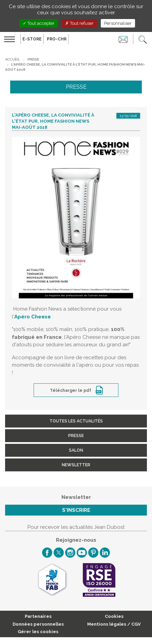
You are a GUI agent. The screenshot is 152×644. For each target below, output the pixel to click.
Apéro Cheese (33, 317)
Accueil (13, 59)
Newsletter (76, 465)
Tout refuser (79, 23)
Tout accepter (39, 23)
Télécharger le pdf (71, 390)
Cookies (114, 616)
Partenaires (38, 616)
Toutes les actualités (76, 421)
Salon (76, 450)
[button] (143, 39)
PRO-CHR (57, 39)
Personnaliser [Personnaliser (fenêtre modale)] (118, 23)
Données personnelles (38, 624)
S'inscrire (76, 510)
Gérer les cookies (38, 632)
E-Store (32, 39)
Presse (33, 59)
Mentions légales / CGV (114, 624)
